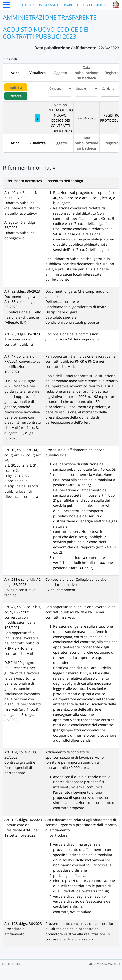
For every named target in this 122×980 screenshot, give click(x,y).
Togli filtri (16, 87)
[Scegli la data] (87, 94)
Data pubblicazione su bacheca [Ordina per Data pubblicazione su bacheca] (86, 73)
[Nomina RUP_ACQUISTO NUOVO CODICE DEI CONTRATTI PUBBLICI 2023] (37, 118)
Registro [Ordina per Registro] (112, 73)
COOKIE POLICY (11, 964)
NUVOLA (96, 964)
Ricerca (16, 96)
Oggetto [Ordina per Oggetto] (60, 73)
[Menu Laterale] (6, 6)
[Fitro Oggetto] (60, 94)
